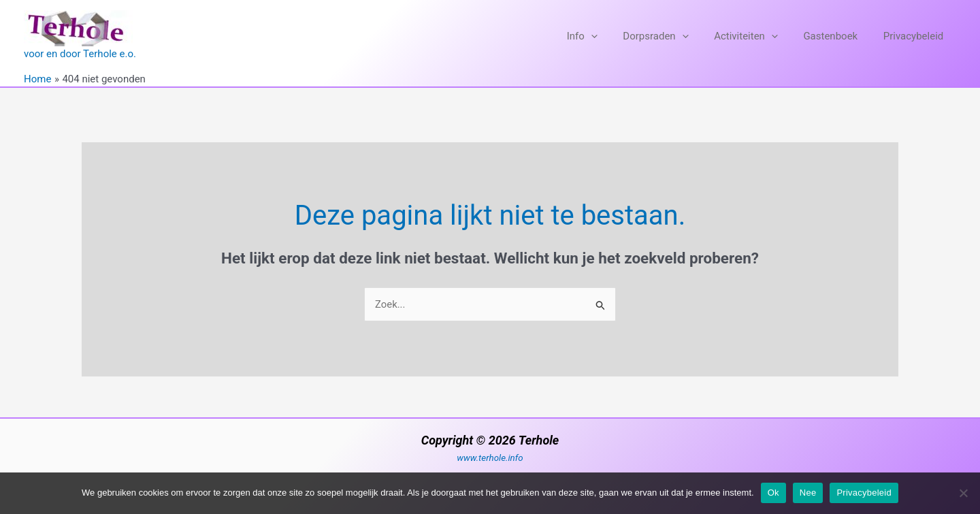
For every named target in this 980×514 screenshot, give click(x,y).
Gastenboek (838, 36)
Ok (773, 493)
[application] (614, 36)
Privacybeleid (916, 36)
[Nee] (963, 493)
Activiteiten (759, 36)
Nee (808, 493)
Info (605, 36)
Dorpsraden (674, 36)
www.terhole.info (490, 458)
